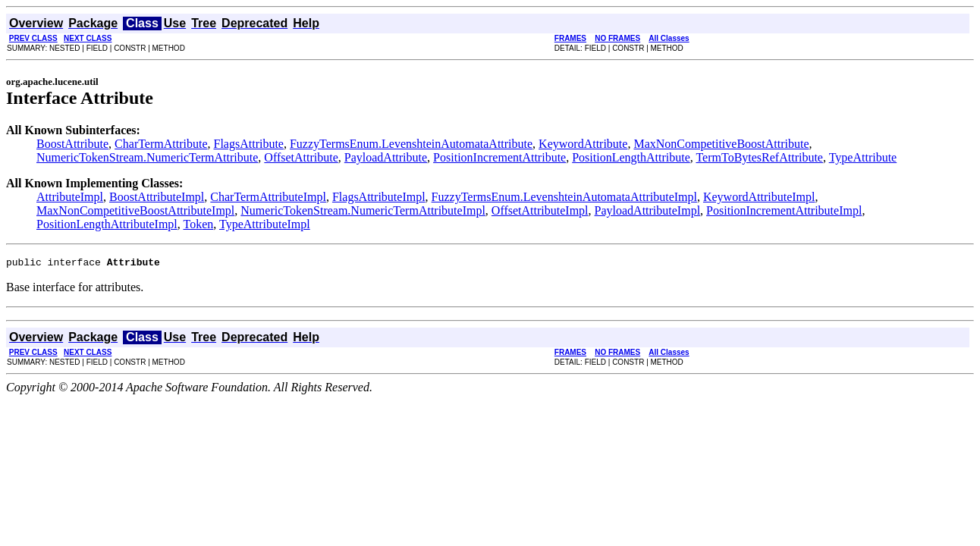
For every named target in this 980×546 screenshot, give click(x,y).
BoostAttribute (72, 144)
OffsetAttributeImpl (540, 210)
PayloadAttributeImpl (648, 210)
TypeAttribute (863, 157)
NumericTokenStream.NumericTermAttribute (147, 157)
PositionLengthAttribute (631, 157)
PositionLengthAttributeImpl (107, 224)
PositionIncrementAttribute (499, 157)
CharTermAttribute (161, 144)
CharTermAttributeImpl (268, 197)
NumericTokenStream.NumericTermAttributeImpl (363, 210)
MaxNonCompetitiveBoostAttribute (721, 144)
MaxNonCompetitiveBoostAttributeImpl (135, 210)
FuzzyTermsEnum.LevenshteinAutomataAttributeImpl (564, 197)
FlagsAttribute (249, 144)
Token (198, 224)
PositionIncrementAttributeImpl (784, 210)
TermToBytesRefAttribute (759, 157)
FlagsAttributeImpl (379, 197)
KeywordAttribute (583, 144)
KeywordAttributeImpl (759, 197)
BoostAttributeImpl (157, 197)
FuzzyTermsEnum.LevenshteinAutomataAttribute (411, 144)
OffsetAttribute (301, 157)
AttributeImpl (70, 197)
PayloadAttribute (386, 157)
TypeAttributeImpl (265, 224)
